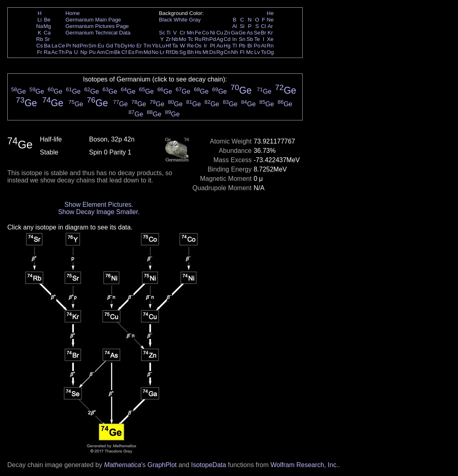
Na (40, 26)
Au (219, 46)
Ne (270, 20)
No (155, 52)
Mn (190, 33)
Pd (213, 39)
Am (101, 52)
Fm (139, 52)
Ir (205, 46)
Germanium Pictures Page (97, 26)
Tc (190, 39)
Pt (213, 46)
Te (257, 39)
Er (139, 46)
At (263, 46)
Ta (175, 46)
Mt (205, 52)
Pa (69, 52)
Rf (168, 52)
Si (242, 26)
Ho (131, 46)
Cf (124, 52)
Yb (155, 46)
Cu (220, 33)
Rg (220, 52)
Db (175, 52)
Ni (213, 33)
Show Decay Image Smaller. (99, 212)
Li (39, 20)
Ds (213, 52)
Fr (40, 52)
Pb (242, 46)
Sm (92, 46)
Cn (227, 52)
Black (166, 20)
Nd (76, 46)
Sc (162, 33)
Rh (205, 39)
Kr (270, 33)
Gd (110, 46)
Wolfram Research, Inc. (304, 465)
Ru (198, 39)
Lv (257, 52)
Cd (227, 39)
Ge (242, 33)
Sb (250, 39)
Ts (263, 52)
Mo (183, 39)
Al (234, 26)
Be (47, 20)
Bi (250, 46)
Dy (124, 46)
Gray (195, 20)
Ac (55, 52)
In (235, 39)
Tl (235, 46)
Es (131, 52)
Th (62, 52)
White (181, 20)
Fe (198, 33)
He (270, 13)
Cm (110, 52)
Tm (147, 46)
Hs (198, 52)
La (55, 46)
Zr (169, 39)
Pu (92, 52)
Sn (242, 39)
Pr (69, 46)
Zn (227, 33)
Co (205, 33)
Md (147, 52)
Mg (47, 26)
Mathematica (123, 465)
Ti (169, 33)
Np (84, 52)
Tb (117, 46)
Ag (219, 39)
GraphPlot (162, 465)
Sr (47, 39)
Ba (47, 46)
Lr (162, 52)
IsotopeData (209, 465)
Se (257, 33)
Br (263, 33)
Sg (183, 52)
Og (270, 52)
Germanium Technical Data (98, 33)
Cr (183, 33)
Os (198, 46)
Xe (270, 39)
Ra (47, 52)
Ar (270, 26)
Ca (47, 33)
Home (73, 13)
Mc (250, 52)
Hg (227, 46)
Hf (168, 46)
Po (257, 46)
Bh (190, 52)
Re (190, 46)
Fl (242, 52)
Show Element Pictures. (99, 205)
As (250, 33)
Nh (235, 52)
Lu (162, 46)
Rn (270, 46)
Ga (234, 33)
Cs (39, 46)
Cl (263, 26)
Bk (117, 52)
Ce (61, 46)
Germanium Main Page (93, 20)
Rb (40, 39)
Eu (101, 46)
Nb (175, 39)
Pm (84, 46)
